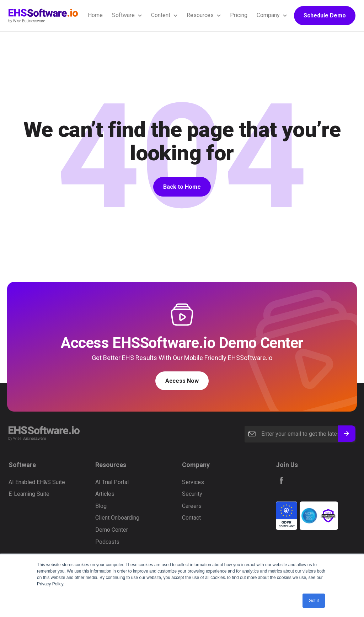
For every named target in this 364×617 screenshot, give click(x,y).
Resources (200, 15)
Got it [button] (314, 601)
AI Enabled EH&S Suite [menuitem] (37, 482)
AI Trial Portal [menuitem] (112, 482)
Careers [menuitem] (192, 506)
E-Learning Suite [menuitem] (29, 494)
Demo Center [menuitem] (112, 530)
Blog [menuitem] (101, 506)
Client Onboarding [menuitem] (117, 518)
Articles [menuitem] (105, 494)
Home (95, 15)
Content (161, 15)
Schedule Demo (325, 15)
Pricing (239, 15)
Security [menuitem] (192, 494)
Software (123, 15)
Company (268, 15)
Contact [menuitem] (191, 518)
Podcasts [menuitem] (107, 542)
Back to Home (182, 187)
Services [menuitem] (193, 482)
